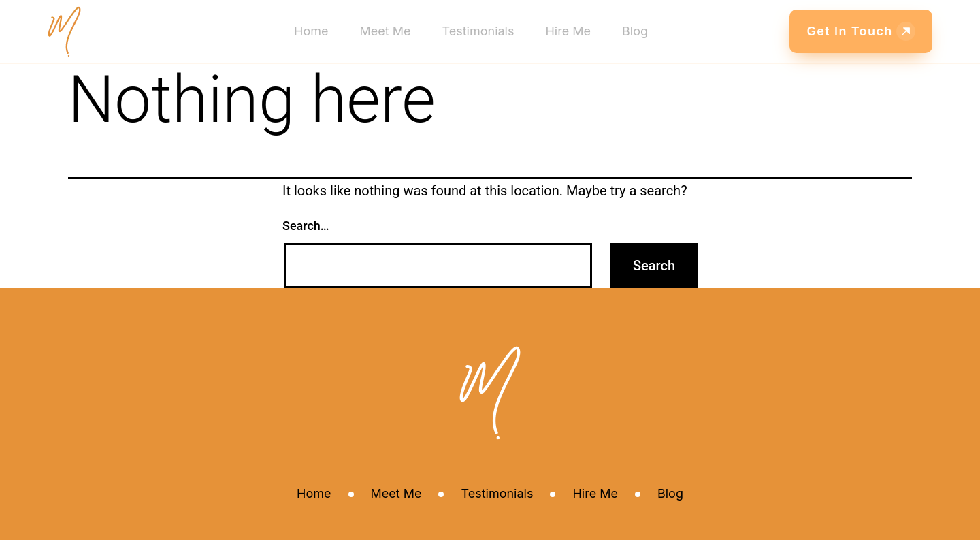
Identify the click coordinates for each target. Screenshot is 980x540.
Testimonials (478, 31)
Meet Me (386, 31)
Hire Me (568, 31)
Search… (306, 226)
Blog (635, 31)
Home (311, 31)
